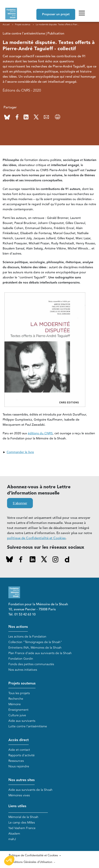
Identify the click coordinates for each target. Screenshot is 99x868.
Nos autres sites (21, 780)
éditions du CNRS (40, 433)
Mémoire (15, 704)
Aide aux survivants (22, 721)
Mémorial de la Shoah (23, 817)
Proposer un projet (56, 14)
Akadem (14, 834)
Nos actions (18, 627)
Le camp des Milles (22, 823)
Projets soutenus (22, 683)
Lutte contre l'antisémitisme (28, 726)
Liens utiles (17, 806)
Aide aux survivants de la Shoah (30, 790)
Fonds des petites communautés (31, 664)
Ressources (16, 761)
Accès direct (19, 740)
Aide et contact (19, 750)
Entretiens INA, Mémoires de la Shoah (35, 648)
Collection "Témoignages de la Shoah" (35, 642)
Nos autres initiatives (23, 670)
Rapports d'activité (21, 755)
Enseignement (18, 710)
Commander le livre (20, 452)
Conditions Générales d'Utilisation (31, 862)
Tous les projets (19, 693)
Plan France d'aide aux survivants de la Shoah (40, 653)
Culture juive (17, 715)
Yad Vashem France (22, 828)
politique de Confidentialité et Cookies (36, 538)
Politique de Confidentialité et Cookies (33, 855)
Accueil (6, 25)
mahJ (12, 839)
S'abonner (20, 503)
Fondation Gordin (21, 659)
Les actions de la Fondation (27, 637)
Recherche (16, 699)
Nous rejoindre (19, 766)
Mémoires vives (19, 795)
